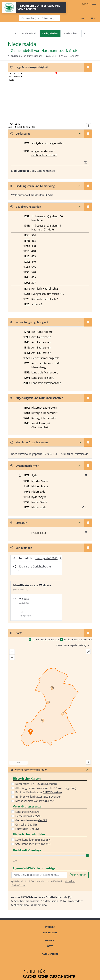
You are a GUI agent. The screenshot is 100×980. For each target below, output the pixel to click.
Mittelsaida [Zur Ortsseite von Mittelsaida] (51, 901)
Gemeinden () (28, 816)
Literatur (19, 523)
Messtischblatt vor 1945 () (35, 801)
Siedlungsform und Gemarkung (33, 186)
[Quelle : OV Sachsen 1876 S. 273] (86, 508)
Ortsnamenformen (25, 466)
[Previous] (16, 34)
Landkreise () (27, 812)
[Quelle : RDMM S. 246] (86, 476)
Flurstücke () (27, 829)
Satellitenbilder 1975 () (33, 844)
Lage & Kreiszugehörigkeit (29, 67)
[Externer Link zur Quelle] (82, 508)
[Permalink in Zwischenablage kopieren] (61, 558)
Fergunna (69, 788)
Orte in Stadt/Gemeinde (46, 639)
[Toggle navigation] (89, 4)
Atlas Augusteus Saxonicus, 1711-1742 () (46, 788)
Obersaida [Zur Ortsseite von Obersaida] (40, 905)
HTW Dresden (52, 792)
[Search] (40, 18)
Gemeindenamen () (31, 820)
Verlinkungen (21, 548)
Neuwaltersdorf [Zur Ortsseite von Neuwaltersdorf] (73, 901)
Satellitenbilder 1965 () (33, 840)
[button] (86, 476)
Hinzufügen (78, 875)
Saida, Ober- (71, 33)
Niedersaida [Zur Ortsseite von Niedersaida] (21, 905)
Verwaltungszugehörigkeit (29, 322)
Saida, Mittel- (29, 33)
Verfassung (20, 134)
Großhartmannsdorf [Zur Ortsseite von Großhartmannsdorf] (27, 901)
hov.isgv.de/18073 (46, 558)
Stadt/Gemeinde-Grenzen (78, 639)
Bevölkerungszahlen (26, 207)
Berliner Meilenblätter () (39, 792)
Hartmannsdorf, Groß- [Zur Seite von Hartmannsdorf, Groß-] (60, 51)
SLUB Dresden (47, 784)
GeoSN (50, 801)
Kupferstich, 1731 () (36, 784)
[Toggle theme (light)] (93, 18)
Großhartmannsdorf (44, 155)
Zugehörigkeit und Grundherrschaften (37, 398)
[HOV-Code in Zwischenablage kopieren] (62, 56)
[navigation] (50, 34)
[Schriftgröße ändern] (83, 18)
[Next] (84, 34)
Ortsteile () (26, 825)
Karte (16, 633)
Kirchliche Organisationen (29, 442)
